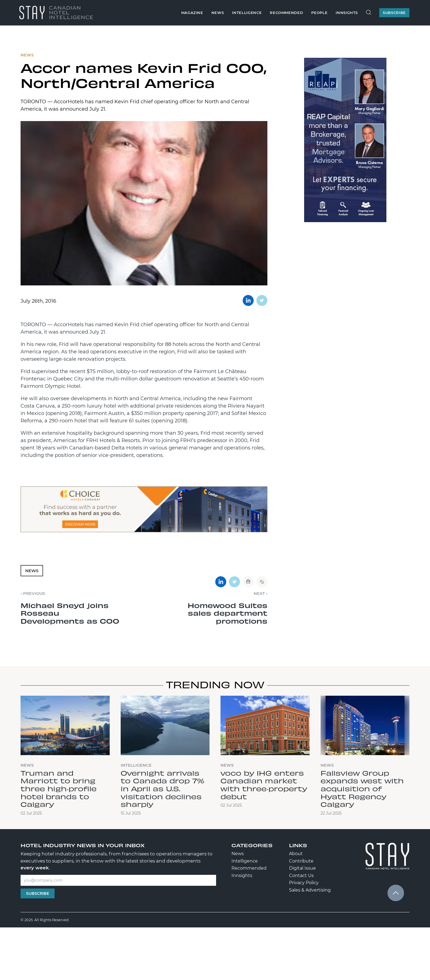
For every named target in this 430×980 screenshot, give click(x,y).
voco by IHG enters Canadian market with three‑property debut (264, 785)
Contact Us (301, 876)
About (296, 854)
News (218, 13)
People (319, 13)
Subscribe (38, 893)
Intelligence (247, 13)
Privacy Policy (304, 883)
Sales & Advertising (310, 890)
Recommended (286, 13)
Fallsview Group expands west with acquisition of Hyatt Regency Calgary (362, 788)
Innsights (347, 13)
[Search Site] (369, 13)
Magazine (192, 13)
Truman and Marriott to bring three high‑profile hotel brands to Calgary (59, 788)
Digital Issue (302, 868)
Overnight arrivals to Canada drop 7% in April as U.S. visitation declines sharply (162, 788)
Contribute (301, 861)
